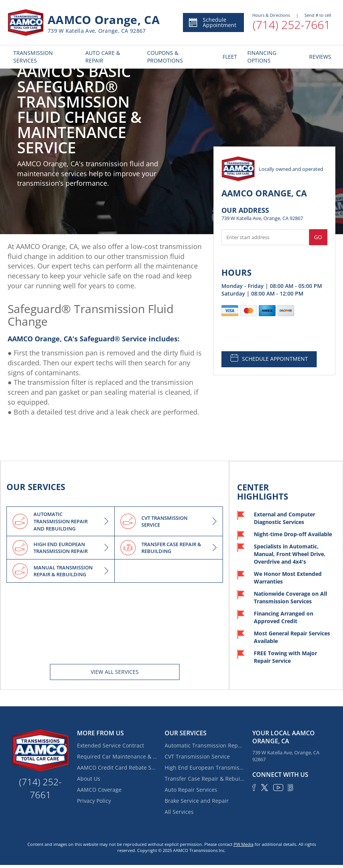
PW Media (244, 844)
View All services (115, 672)
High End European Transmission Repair (205, 768)
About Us (89, 779)
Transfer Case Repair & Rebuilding (205, 779)
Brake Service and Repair (197, 801)
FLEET (229, 57)
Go (318, 237)
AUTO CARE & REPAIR (103, 57)
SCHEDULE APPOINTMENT (269, 358)
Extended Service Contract (111, 745)
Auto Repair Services (191, 790)
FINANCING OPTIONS (262, 57)
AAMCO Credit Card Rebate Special (117, 768)
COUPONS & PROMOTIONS (165, 57)
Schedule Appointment (212, 22)
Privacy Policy (94, 801)
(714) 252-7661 (292, 25)
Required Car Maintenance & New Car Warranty (117, 756)
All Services (179, 812)
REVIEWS (319, 57)
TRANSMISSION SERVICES (33, 57)
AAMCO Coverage (99, 790)
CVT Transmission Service (197, 756)
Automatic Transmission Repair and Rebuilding (205, 745)
